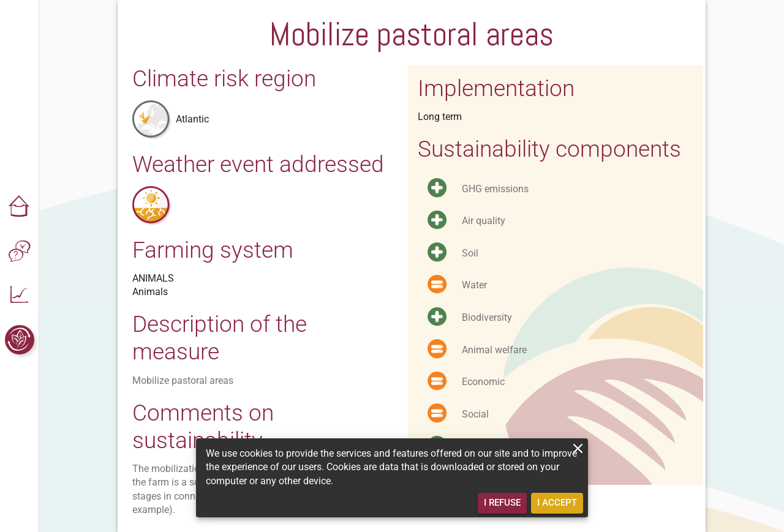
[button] (20, 208)
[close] (578, 448)
